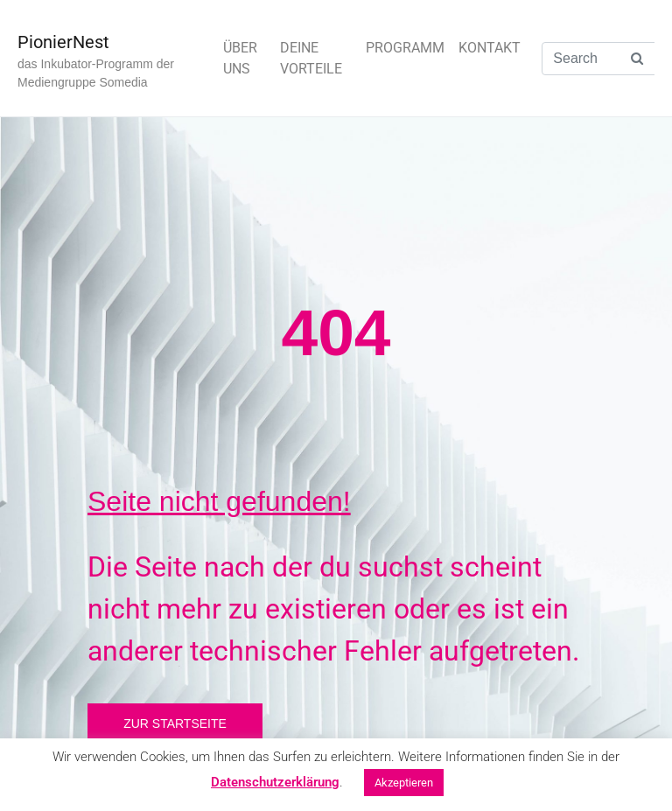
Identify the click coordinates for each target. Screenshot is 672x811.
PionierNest (63, 42)
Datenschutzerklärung (275, 782)
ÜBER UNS (240, 58)
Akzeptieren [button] (404, 783)
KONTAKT (490, 48)
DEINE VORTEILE (311, 58)
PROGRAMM (405, 48)
